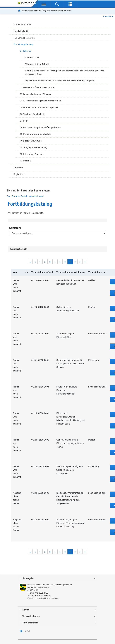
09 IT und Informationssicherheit (35, 134)
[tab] (58, 579)
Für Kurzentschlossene (24, 38)
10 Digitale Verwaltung (31, 141)
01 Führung (26, 51)
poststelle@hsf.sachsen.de (47, 598)
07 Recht (24, 121)
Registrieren (19, 174)
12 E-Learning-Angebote (32, 154)
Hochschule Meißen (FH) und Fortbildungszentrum (46, 11)
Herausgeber (28, 578)
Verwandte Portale (31, 616)
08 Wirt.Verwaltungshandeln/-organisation (40, 127)
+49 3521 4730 (42, 593)
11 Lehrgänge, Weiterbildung (34, 147)
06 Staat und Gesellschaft (32, 114)
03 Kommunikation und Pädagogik (36, 94)
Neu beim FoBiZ (21, 31)
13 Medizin (25, 161)
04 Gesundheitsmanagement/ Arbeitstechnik (41, 101)
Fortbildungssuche (22, 24)
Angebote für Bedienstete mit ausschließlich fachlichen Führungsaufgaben (59, 81)
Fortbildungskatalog (23, 44)
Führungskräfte (32, 57)
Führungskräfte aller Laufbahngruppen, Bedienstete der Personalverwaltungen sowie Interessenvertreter (64, 72)
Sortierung (15, 228)
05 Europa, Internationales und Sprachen (39, 107)
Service (26, 610)
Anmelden (108, 16)
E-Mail (27, 631)
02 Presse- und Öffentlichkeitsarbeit (37, 87)
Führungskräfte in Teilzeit (37, 64)
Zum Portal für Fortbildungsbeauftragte (25, 196)
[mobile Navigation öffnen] (44, 4)
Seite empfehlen (30, 623)
